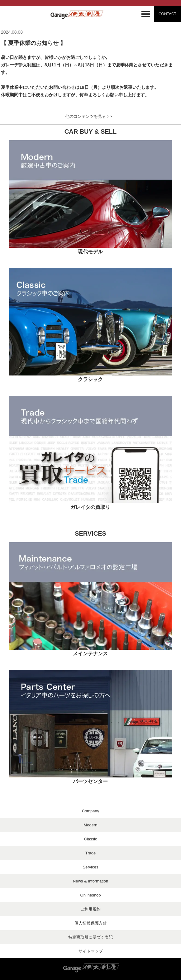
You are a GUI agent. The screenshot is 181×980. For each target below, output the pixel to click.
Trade (90, 853)
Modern (90, 825)
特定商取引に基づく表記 (90, 937)
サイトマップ (91, 951)
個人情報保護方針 (91, 923)
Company (91, 811)
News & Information (90, 881)
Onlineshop (91, 895)
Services (91, 867)
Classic (91, 839)
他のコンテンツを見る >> (89, 116)
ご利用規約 (90, 909)
